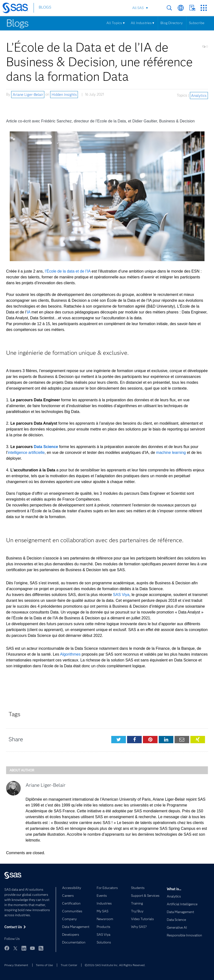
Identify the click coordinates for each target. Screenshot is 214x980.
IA (28, 312)
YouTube (32, 948)
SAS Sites (204, 8)
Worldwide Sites (181, 8)
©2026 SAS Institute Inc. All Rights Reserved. (115, 965)
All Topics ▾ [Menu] (116, 23)
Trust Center (69, 965)
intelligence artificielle (26, 453)
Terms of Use (44, 965)
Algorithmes (70, 654)
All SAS (138, 8)
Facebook (7, 948)
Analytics (199, 95)
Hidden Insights (64, 94)
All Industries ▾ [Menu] (142, 23)
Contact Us (192, 8)
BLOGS (45, 8)
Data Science (46, 447)
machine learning (171, 453)
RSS (41, 948)
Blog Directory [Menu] (172, 23)
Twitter (15, 948)
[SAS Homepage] (18, 9)
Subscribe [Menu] (197, 23)
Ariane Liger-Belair (28, 94)
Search (169, 8)
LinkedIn (24, 948)
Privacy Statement (16, 965)
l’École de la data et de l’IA (68, 271)
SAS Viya (121, 595)
